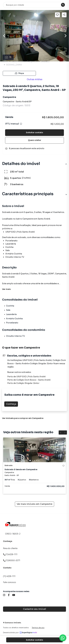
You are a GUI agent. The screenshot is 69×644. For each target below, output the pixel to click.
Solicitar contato (34, 132)
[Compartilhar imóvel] (64, 15)
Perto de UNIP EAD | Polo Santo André (26, 377)
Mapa (19, 73)
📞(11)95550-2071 (12, 560)
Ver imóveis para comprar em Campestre (23, 418)
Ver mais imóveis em (34, 504)
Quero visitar (35, 140)
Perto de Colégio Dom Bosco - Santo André (29, 380)
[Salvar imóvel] (57, 15)
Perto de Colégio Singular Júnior (23, 383)
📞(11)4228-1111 (10, 554)
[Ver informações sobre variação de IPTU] (21, 124)
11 (8, 57)
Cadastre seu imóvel (34, 609)
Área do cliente (10, 548)
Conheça (11, 404)
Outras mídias (35, 79)
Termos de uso (38, 628)
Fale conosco (10, 582)
